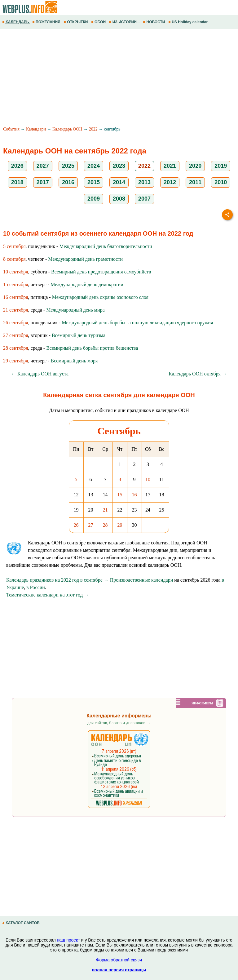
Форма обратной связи (119, 960)
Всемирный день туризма (79, 335)
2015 (94, 182)
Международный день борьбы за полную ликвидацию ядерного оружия (137, 323)
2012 (170, 182)
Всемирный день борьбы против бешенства (92, 348)
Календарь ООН (67, 129)
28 (105, 525)
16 (134, 495)
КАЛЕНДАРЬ (16, 22)
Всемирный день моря (74, 361)
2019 (221, 166)
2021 (170, 166)
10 (148, 479)
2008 (119, 199)
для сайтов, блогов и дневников (119, 723)
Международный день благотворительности (106, 246)
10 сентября (16, 272)
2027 (43, 166)
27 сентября (16, 335)
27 (91, 525)
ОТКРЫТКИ (76, 22)
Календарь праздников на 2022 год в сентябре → (57, 580)
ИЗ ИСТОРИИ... (125, 22)
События (11, 129)
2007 (144, 199)
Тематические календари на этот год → (48, 595)
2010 (221, 182)
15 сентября (16, 284)
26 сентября (16, 323)
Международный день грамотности (85, 259)
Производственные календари (141, 580)
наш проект (68, 940)
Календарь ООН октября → (198, 374)
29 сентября (16, 361)
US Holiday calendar (189, 22)
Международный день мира (75, 310)
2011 (195, 182)
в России (36, 587)
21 (105, 510)
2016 (68, 182)
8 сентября (14, 259)
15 (120, 495)
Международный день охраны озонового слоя (100, 297)
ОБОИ (99, 22)
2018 (17, 182)
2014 (119, 182)
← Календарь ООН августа (40, 374)
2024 (94, 166)
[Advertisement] (119, 78)
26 (76, 525)
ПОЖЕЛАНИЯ (47, 22)
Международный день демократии (87, 284)
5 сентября (14, 246)
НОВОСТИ (154, 22)
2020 (195, 166)
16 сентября (16, 297)
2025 (68, 166)
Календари (36, 129)
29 (120, 525)
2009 (94, 199)
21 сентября (16, 310)
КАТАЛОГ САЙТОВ (21, 923)
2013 (144, 182)
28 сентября (16, 348)
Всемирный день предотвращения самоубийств (101, 272)
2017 (43, 182)
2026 (17, 166)
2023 (119, 166)
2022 (93, 129)
